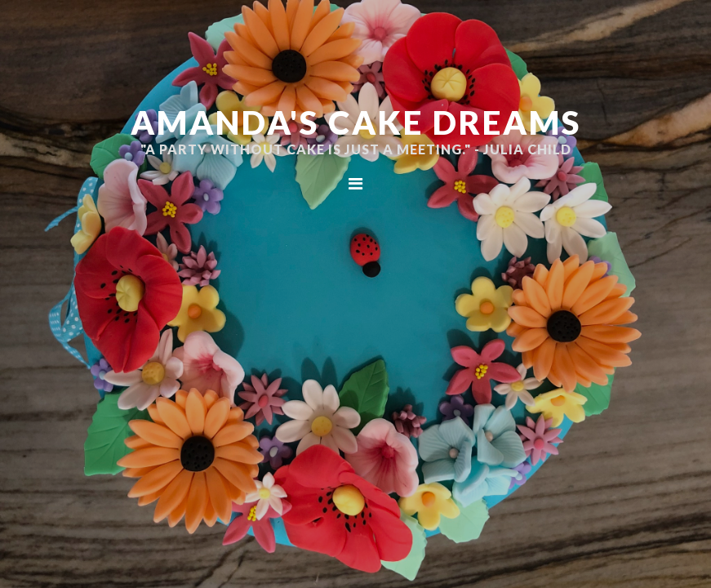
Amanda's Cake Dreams (356, 122)
